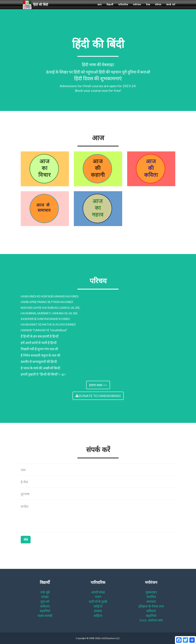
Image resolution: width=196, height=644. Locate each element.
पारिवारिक (123, 8)
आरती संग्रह (98, 592)
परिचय (158, 8)
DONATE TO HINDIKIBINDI (98, 396)
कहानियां (45, 611)
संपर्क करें (171, 8)
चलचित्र (151, 597)
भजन (98, 597)
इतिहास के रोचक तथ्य (151, 606)
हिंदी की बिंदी (37, 8)
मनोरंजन (137, 8)
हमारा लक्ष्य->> (98, 385)
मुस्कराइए (151, 592)
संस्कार (98, 611)
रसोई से (98, 606)
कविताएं (45, 606)
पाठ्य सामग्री (45, 616)
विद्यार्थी (110, 8)
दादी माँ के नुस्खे (98, 601)
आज (99, 8)
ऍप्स (148, 8)
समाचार (151, 601)
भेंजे (26, 540)
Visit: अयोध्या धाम (151, 620)
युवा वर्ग (45, 601)
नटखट (45, 597)
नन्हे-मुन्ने (45, 592)
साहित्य (98, 616)
